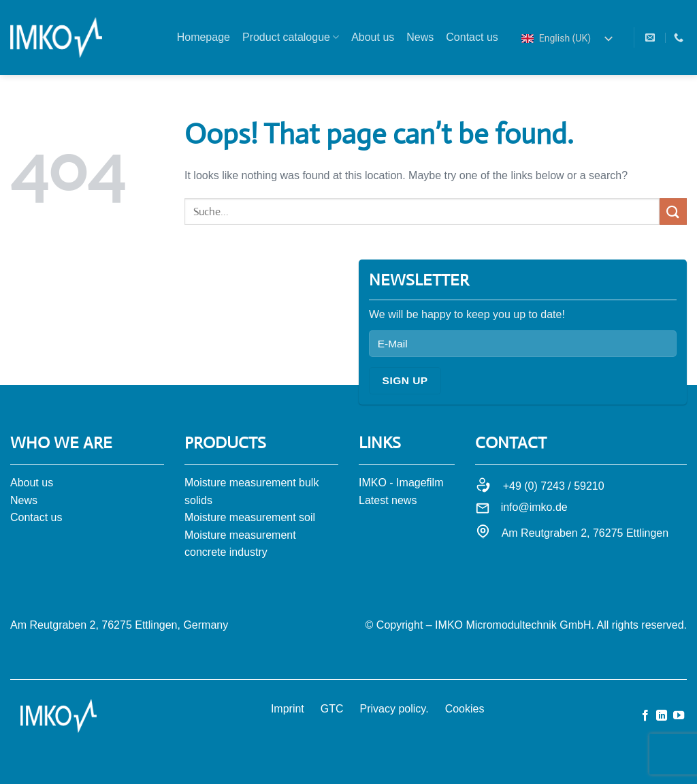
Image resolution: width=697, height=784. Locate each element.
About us (373, 37)
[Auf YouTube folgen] (679, 716)
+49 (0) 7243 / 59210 (554, 486)
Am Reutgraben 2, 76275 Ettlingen (585, 533)
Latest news (388, 500)
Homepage (204, 37)
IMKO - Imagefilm (401, 483)
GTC (332, 709)
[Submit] (673, 211)
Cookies (465, 709)
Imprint (288, 709)
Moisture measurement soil (250, 517)
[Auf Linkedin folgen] (662, 716)
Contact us (472, 37)
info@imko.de (534, 507)
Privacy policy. (394, 709)
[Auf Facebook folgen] (645, 716)
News (420, 37)
